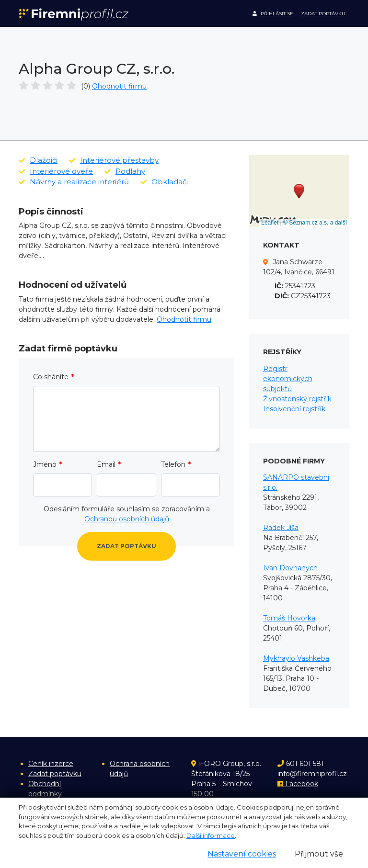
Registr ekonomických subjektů (288, 379)
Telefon (173, 464)
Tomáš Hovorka (289, 618)
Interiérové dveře (56, 171)
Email (106, 464)
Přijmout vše (319, 854)
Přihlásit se (273, 14)
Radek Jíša (281, 528)
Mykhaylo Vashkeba (296, 658)
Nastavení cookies (242, 854)
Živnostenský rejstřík (297, 399)
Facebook (298, 784)
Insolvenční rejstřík (294, 409)
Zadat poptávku (323, 14)
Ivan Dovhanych (290, 568)
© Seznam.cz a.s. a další (315, 223)
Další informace (211, 835)
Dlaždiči (38, 160)
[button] (299, 191)
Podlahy (125, 171)
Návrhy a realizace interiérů (74, 182)
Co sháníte (51, 377)
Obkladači (164, 182)
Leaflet (270, 223)
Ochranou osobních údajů (127, 519)
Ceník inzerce (51, 764)
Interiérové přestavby (114, 160)
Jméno (45, 464)
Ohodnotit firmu (119, 86)
